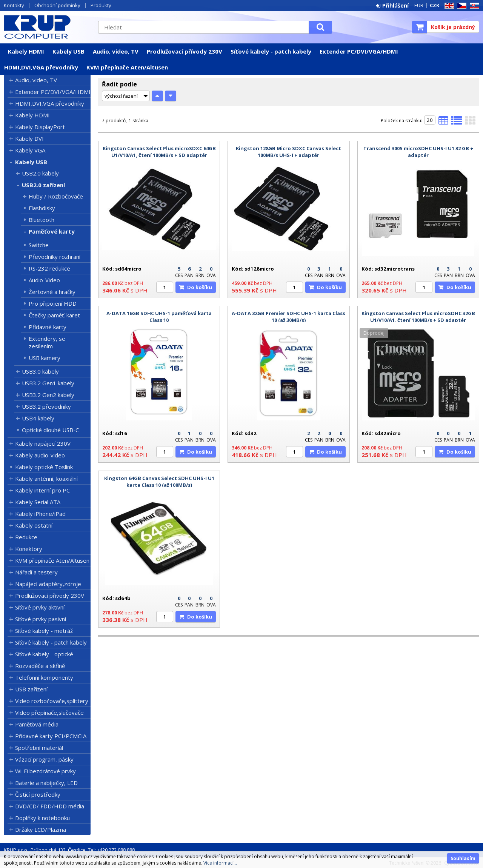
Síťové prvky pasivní (41, 619)
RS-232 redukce (49, 268)
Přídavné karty (48, 327)
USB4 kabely (38, 418)
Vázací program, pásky (44, 759)
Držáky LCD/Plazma (41, 830)
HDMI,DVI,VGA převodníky (41, 67)
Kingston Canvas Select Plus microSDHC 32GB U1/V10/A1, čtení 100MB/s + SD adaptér (418, 317)
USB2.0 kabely (40, 173)
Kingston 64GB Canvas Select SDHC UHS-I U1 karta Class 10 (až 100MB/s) (159, 482)
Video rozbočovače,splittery (52, 701)
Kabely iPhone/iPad (40, 514)
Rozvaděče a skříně (40, 666)
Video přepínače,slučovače (49, 713)
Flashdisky (42, 208)
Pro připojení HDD (53, 303)
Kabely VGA (30, 150)
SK (473, 6)
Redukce (26, 537)
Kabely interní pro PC (42, 490)
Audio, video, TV (116, 51)
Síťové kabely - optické (44, 654)
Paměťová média (37, 724)
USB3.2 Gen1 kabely (48, 383)
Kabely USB (68, 51)
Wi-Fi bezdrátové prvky (45, 771)
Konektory (29, 549)
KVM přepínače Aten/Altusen (127, 67)
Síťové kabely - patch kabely (271, 51)
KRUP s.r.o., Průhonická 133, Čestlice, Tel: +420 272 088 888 (69, 850)
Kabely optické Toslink (44, 467)
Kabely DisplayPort (40, 127)
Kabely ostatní (34, 525)
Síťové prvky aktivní (40, 607)
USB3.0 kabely (40, 371)
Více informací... (220, 863)
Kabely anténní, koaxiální (46, 479)
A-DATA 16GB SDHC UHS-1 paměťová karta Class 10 (159, 317)
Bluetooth (42, 220)
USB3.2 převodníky (46, 406)
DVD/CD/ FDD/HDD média (50, 806)
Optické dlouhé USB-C (50, 430)
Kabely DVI (29, 139)
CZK (435, 5)
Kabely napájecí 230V (43, 443)
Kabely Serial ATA (38, 502)
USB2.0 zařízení (43, 185)
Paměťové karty (52, 231)
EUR (419, 5)
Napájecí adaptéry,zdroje (48, 584)
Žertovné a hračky (52, 292)
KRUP (47, 27)
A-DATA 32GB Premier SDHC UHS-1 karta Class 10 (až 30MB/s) (288, 317)
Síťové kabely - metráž (44, 631)
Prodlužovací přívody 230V (185, 51)
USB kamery (45, 358)
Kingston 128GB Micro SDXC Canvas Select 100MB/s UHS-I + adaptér (288, 152)
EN (448, 6)
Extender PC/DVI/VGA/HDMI (359, 51)
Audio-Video (44, 280)
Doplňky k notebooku (42, 818)
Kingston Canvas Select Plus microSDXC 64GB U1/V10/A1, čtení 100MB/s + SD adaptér (159, 152)
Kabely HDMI (26, 51)
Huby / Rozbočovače (56, 196)
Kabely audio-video (40, 455)
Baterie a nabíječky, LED (46, 783)
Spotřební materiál (39, 748)
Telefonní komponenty (44, 677)
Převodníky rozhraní (55, 257)
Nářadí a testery (36, 572)
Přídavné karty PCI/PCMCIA (51, 736)
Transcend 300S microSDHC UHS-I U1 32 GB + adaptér (418, 152)
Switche (39, 245)
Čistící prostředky (38, 794)
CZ (460, 6)
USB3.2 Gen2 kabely (48, 395)
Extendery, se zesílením (47, 342)
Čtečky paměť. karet (54, 315)
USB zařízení (31, 689)
